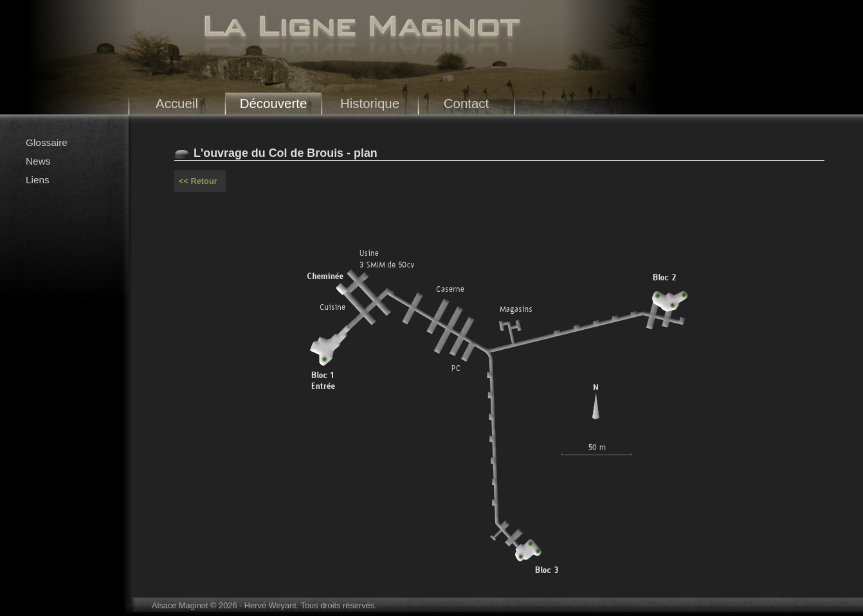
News (38, 161)
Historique (370, 103)
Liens (38, 180)
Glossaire (47, 142)
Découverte (274, 103)
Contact (467, 103)
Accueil (177, 103)
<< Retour (198, 181)
